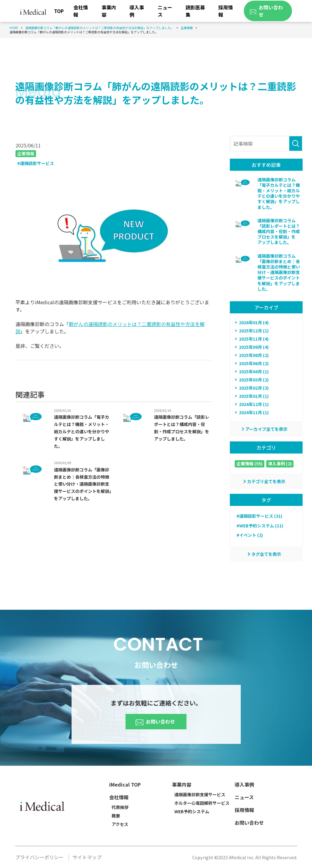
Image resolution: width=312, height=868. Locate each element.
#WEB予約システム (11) (260, 526)
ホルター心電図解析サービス (202, 803)
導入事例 (137, 11)
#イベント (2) (250, 535)
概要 (116, 816)
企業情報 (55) (250, 464)
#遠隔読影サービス (36, 163)
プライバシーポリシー (39, 857)
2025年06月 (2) (254, 363)
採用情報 (226, 11)
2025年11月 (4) (254, 339)
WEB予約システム (192, 811)
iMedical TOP (125, 784)
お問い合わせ (155, 718)
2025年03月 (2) (254, 380)
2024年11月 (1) (254, 412)
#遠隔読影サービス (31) (259, 516)
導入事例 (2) (280, 464)
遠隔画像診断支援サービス (200, 794)
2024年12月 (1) (254, 404)
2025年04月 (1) (254, 371)
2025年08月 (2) (254, 355)
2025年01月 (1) (254, 396)
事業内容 (109, 11)
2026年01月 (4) (254, 322)
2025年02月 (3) (254, 388)
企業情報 (26, 153)
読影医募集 (195, 11)
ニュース (165, 11)
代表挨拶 (120, 807)
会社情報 (81, 11)
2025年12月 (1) (254, 331)
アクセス (120, 824)
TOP (59, 11)
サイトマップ (87, 857)
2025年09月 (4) (254, 347)
